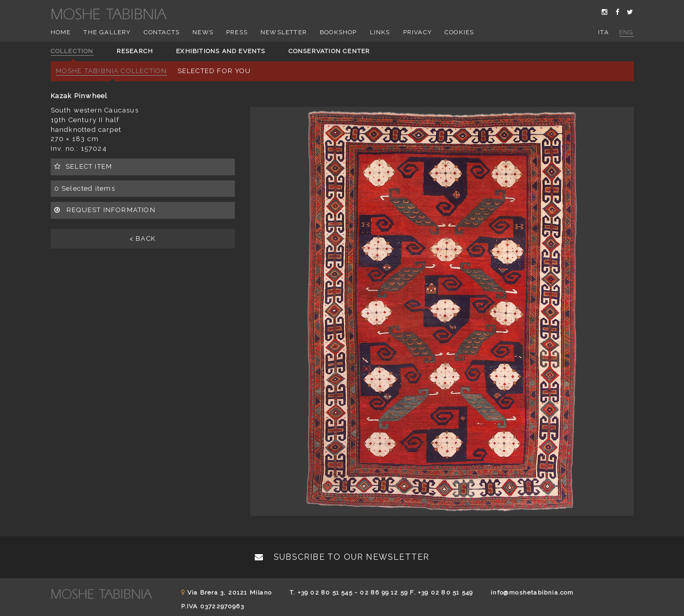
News (203, 32)
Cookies (459, 32)
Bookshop (338, 32)
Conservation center (329, 51)
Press (237, 32)
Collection (72, 51)
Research (135, 51)
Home (61, 32)
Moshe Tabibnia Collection (112, 71)
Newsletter (284, 32)
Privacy (417, 32)
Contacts (162, 32)
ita (603, 32)
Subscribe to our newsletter (342, 557)
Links (380, 32)
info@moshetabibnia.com (532, 592)
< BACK (142, 238)
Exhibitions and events (220, 51)
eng (626, 32)
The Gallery (107, 32)
